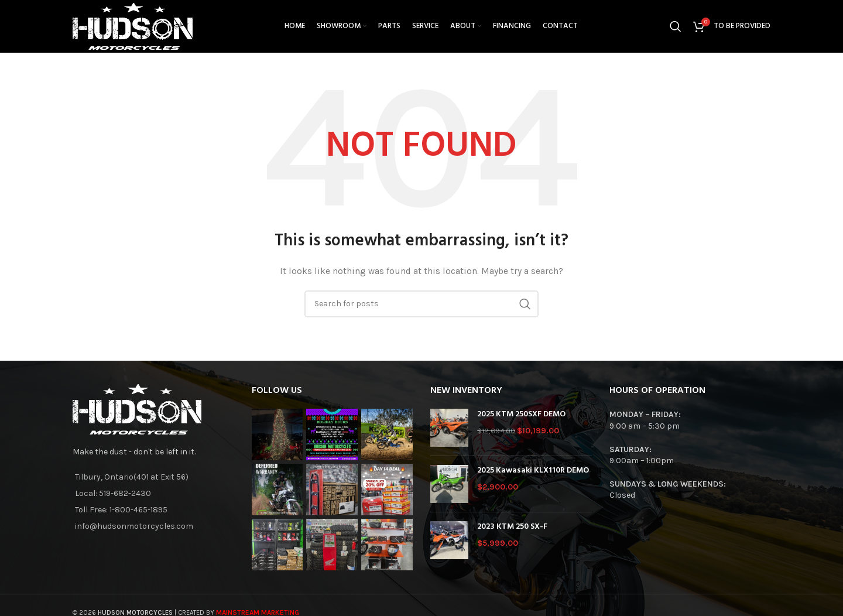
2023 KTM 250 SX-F (512, 527)
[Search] (676, 26)
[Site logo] (133, 25)
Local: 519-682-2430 (113, 493)
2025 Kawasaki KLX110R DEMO (533, 471)
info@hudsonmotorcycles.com (134, 526)
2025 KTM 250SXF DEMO (521, 415)
